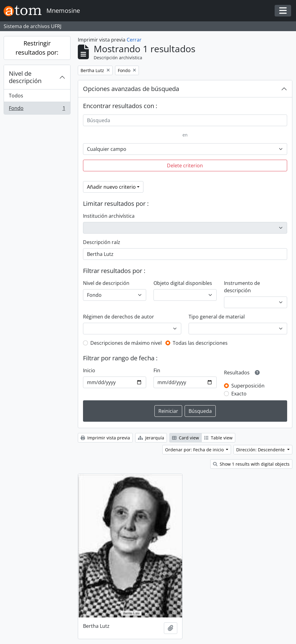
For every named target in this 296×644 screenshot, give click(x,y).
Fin (157, 370)
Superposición (248, 386)
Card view (186, 438)
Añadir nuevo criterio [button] (111, 187)
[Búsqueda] (185, 120)
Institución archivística (109, 216)
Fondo (37, 109)
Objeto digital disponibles (183, 283)
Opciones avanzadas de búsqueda (131, 89)
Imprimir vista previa (105, 438)
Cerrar (134, 40)
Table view (218, 438)
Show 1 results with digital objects (251, 464)
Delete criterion (185, 166)
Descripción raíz (102, 242)
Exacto (239, 394)
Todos (16, 96)
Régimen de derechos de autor (119, 317)
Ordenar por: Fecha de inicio (195, 450)
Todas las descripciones (200, 343)
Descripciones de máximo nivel (126, 343)
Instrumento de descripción (242, 287)
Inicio (89, 370)
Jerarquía (151, 438)
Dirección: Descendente (261, 450)
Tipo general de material (217, 317)
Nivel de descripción (25, 77)
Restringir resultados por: (37, 48)
